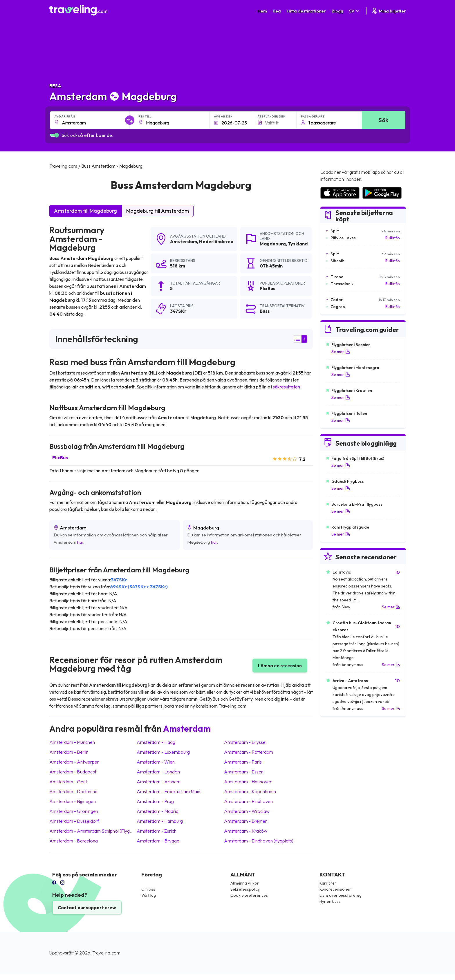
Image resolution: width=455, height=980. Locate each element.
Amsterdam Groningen (74, 811)
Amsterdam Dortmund (73, 791)
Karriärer (328, 883)
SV (355, 11)
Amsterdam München (72, 742)
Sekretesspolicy (245, 889)
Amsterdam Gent (68, 782)
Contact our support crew (87, 907)
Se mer (341, 352)
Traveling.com (106, 953)
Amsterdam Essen (244, 772)
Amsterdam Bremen (246, 821)
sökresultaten (286, 387)
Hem (262, 11)
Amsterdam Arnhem (159, 782)
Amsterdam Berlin (69, 752)
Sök (383, 120)
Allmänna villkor (245, 883)
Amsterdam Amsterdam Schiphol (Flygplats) (95, 831)
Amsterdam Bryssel (245, 742)
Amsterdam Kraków (246, 831)
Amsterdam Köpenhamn (250, 791)
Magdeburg (273, 244)
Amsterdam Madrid (158, 811)
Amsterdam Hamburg (160, 821)
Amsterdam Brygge (158, 841)
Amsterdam (184, 241)
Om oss (148, 889)
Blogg (337, 11)
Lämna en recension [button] (280, 666)
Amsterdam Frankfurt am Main (168, 791)
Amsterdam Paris (243, 762)
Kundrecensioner (335, 889)
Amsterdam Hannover (248, 782)
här (80, 542)
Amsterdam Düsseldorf (74, 821)
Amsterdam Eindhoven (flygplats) (259, 841)
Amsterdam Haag (156, 742)
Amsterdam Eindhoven (248, 801)
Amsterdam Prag (155, 801)
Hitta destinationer (306, 11)
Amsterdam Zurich (157, 831)
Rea (277, 11)
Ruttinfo (393, 238)
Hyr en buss (330, 901)
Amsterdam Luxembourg (163, 752)
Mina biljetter (388, 11)
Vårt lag (149, 895)
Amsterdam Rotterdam (249, 752)
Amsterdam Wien (156, 762)
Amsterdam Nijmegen (73, 801)
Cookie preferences (249, 895)
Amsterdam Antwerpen (74, 762)
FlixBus (60, 458)
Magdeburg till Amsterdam (158, 211)
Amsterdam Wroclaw (247, 811)
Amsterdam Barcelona (74, 841)
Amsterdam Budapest (73, 772)
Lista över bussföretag (341, 895)
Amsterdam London (158, 772)
